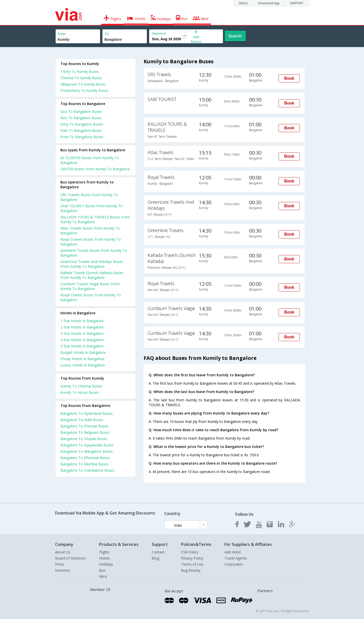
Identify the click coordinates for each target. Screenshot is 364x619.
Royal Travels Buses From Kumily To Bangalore (91, 242)
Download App (269, 3)
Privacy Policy (192, 558)
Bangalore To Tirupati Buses (84, 439)
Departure (159, 33)
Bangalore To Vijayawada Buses (87, 445)
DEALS (243, 3)
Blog (155, 558)
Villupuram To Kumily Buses (83, 84)
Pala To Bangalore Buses (81, 130)
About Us (63, 552)
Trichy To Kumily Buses (80, 71)
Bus (102, 570)
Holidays (106, 564)
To (107, 34)
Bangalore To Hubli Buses (82, 420)
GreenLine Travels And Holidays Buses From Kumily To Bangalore (92, 264)
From (62, 34)
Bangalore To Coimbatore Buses (87, 470)
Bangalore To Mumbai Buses (84, 464)
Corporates (234, 564)
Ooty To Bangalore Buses (82, 124)
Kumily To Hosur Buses (80, 392)
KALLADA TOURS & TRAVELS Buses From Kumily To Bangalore (95, 219)
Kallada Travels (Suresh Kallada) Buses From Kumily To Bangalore (92, 275)
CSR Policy (190, 552)
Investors (63, 570)
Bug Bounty (191, 570)
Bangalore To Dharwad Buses (85, 458)
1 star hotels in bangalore (82, 321)
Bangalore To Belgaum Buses (85, 432)
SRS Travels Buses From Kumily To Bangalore (89, 197)
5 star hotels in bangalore (82, 346)
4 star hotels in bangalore (82, 340)
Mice (103, 576)
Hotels (104, 558)
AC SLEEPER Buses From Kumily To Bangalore (90, 160)
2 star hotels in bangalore (82, 327)
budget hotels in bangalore (83, 352)
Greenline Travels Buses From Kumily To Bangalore (94, 253)
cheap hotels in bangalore (82, 359)
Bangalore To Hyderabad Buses (87, 413)
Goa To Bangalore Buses (81, 111)
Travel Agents (236, 558)
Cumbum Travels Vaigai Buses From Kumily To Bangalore (90, 286)
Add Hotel (233, 552)
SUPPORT (297, 3)
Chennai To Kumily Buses (81, 78)
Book (289, 78)
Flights (104, 552)
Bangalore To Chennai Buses (84, 426)
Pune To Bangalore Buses (82, 137)
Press (60, 564)
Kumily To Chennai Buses (81, 386)
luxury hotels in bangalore (83, 365)
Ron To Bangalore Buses (81, 118)
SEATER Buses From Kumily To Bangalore (95, 169)
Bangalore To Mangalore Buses (87, 451)
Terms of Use (192, 564)
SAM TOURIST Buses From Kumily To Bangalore (92, 208)
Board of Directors (71, 558)
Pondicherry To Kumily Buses (84, 90)
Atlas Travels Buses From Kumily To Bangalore (90, 231)
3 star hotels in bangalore (82, 333)
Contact (158, 552)
